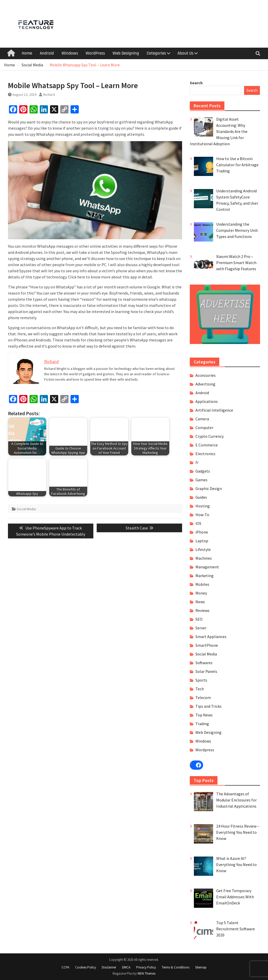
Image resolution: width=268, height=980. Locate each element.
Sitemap (201, 967)
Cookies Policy (86, 967)
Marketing (205, 576)
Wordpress (205, 750)
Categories (156, 53)
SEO (199, 619)
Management (207, 567)
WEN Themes (146, 973)
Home (27, 53)
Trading (202, 724)
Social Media (26, 509)
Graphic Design (209, 488)
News (200, 602)
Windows (70, 53)
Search (196, 83)
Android (47, 53)
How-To (202, 515)
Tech (200, 689)
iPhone (202, 532)
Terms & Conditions (176, 967)
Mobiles (202, 584)
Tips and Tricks (209, 706)
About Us (185, 53)
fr (197, 462)
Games (201, 480)
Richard (49, 95)
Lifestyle (203, 549)
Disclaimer (109, 967)
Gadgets (203, 471)
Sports (201, 680)
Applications (207, 401)
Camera (202, 419)
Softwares (204, 663)
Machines (204, 558)
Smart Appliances (211, 637)
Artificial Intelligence (214, 410)
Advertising (205, 384)
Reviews (202, 610)
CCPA (65, 967)
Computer (204, 428)
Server (201, 628)
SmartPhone (207, 645)
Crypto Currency (210, 436)
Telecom (203, 697)
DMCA (126, 967)
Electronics (205, 454)
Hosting (203, 506)
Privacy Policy (146, 967)
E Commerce (207, 445)
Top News (204, 715)
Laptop (202, 541)
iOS (198, 523)
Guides (201, 497)
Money (201, 593)
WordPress (95, 53)
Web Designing (126, 53)
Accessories (206, 375)
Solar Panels (206, 671)
